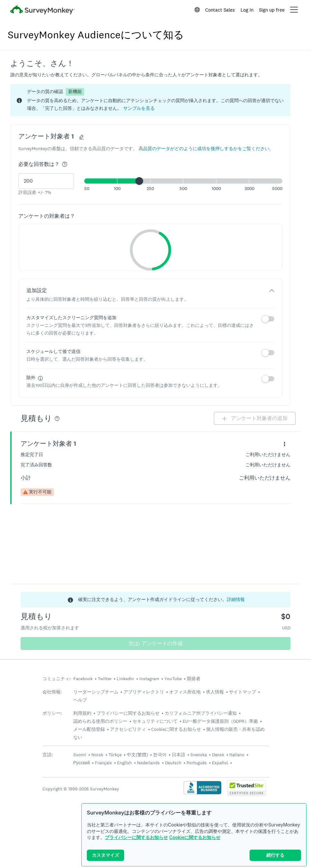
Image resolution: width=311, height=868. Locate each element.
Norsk (97, 755)
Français (103, 763)
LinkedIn (125, 679)
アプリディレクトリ (144, 692)
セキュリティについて (155, 721)
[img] (65, 164)
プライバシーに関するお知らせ (136, 837)
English (124, 763)
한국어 (160, 755)
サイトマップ (242, 692)
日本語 (178, 755)
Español (220, 763)
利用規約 (82, 713)
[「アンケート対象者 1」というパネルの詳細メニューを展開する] (284, 444)
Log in (247, 10)
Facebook (83, 679)
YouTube (173, 679)
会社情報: (52, 692)
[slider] (139, 181)
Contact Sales (220, 10)
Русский (82, 763)
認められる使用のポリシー (100, 721)
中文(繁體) (137, 755)
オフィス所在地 (185, 692)
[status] (150, 100)
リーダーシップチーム (96, 692)
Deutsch (173, 763)
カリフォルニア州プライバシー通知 (201, 713)
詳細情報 (236, 599)
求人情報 (215, 692)
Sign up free (272, 10)
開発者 (194, 679)
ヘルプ (80, 700)
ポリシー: (52, 713)
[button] (139, 108)
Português (197, 763)
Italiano (237, 755)
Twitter (105, 679)
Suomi (80, 755)
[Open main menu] (294, 10)
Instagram (149, 679)
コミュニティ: (57, 679)
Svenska (199, 755)
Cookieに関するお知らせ (195, 837)
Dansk (218, 755)
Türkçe (115, 755)
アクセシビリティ (128, 729)
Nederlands (148, 763)
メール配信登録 (89, 729)
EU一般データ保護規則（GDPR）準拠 (220, 721)
